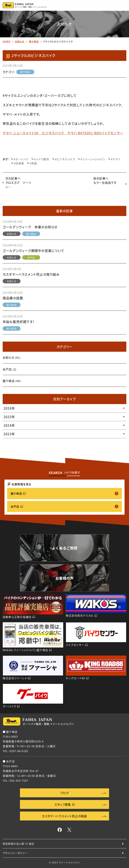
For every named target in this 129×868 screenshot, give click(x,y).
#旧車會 (19, 163)
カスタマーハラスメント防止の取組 (64, 816)
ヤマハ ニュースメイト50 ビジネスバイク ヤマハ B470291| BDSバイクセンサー (63, 133)
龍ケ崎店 (34, 41)
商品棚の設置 (13, 298)
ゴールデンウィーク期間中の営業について (33, 251)
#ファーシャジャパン (93, 159)
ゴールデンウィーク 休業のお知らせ (30, 227)
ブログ (64, 793)
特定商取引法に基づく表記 (18, 844)
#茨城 (33, 163)
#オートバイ (21, 159)
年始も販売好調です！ (19, 322)
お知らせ (20, 41)
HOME (7, 41)
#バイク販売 (42, 159)
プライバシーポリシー (15, 853)
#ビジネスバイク (65, 159)
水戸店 (31, 257)
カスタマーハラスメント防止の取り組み (31, 274)
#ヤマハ (116, 159)
